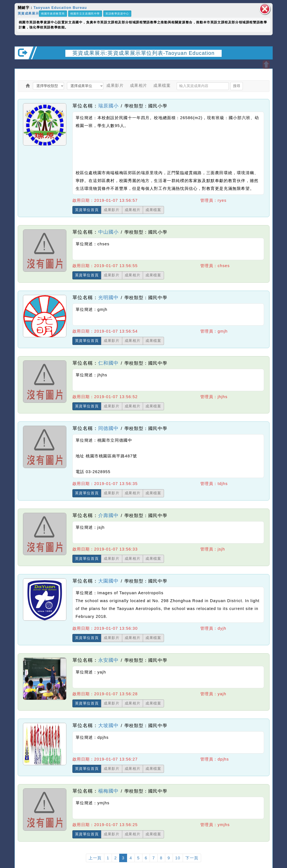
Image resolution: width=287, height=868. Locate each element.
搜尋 (237, 86)
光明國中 (109, 297)
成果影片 (115, 85)
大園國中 (109, 581)
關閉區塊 (265, 9)
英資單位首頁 (87, 210)
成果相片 (139, 85)
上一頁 (95, 858)
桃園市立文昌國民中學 (85, 14)
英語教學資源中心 (117, 14)
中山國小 (109, 232)
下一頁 (192, 858)
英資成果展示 (28, 13)
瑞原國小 (109, 106)
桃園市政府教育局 (53, 14)
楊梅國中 (109, 791)
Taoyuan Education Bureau (60, 8)
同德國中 (109, 428)
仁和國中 (109, 363)
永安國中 (109, 660)
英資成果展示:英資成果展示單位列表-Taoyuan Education (143, 53)
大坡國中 (109, 725)
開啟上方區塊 (266, 65)
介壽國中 (109, 515)
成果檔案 (162, 85)
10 (178, 858)
